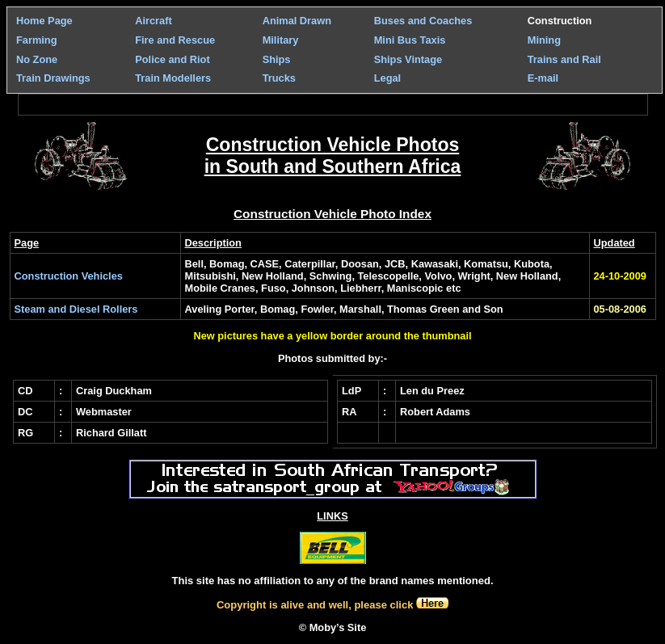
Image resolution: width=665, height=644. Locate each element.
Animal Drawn (297, 21)
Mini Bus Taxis (410, 40)
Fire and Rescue (175, 40)
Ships (277, 59)
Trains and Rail (564, 59)
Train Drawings (53, 78)
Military (281, 40)
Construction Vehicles (69, 276)
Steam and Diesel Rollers (76, 309)
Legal (387, 78)
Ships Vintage (408, 59)
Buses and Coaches (423, 21)
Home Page (44, 21)
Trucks (279, 78)
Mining (544, 40)
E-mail (543, 78)
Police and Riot (172, 59)
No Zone (37, 59)
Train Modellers (173, 78)
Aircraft (154, 21)
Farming (36, 40)
